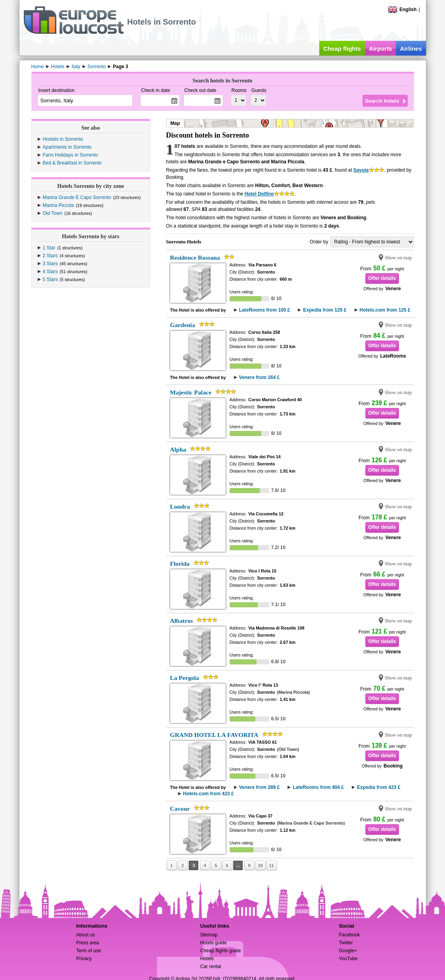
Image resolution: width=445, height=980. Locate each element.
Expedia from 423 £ (379, 787)
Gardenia (183, 325)
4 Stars (50, 272)
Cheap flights (342, 49)
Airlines (411, 49)
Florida (180, 564)
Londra (180, 506)
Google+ (348, 951)
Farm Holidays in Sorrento (70, 155)
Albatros (182, 621)
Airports (380, 49)
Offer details (382, 278)
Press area (88, 943)
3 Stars (50, 264)
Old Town (53, 213)
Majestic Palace (191, 392)
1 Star (49, 248)
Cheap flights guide (221, 951)
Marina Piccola (59, 205)
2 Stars (50, 256)
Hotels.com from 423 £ (209, 794)
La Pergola (185, 678)
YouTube (348, 959)
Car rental (211, 967)
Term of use (89, 951)
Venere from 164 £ (260, 377)
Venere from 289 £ (260, 787)
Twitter (346, 943)
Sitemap (209, 935)
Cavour (180, 809)
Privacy (84, 959)
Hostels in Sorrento (63, 139)
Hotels (207, 959)
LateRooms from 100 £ (265, 310)
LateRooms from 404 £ (318, 787)
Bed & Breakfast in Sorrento (72, 163)
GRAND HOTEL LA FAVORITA (214, 735)
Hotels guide (214, 943)
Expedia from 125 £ (325, 310)
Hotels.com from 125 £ (385, 310)
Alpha (178, 449)
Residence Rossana (195, 257)
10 (260, 865)
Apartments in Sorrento (67, 147)
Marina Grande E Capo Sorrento (77, 197)
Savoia (361, 170)
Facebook (349, 935)
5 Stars (50, 279)
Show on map (398, 258)
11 (271, 865)
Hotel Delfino (259, 194)
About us (85, 935)
